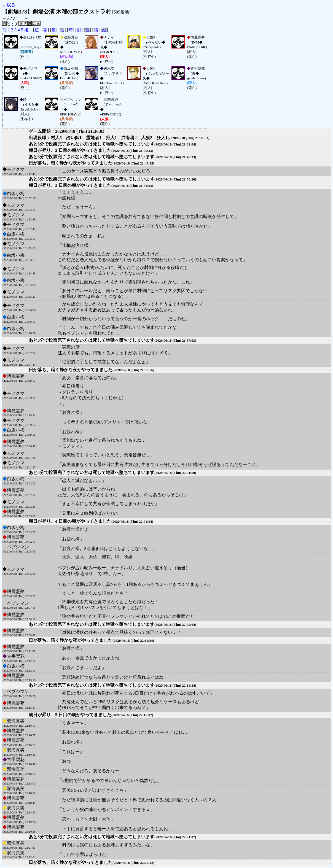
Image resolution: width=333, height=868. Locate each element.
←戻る (9, 5)
